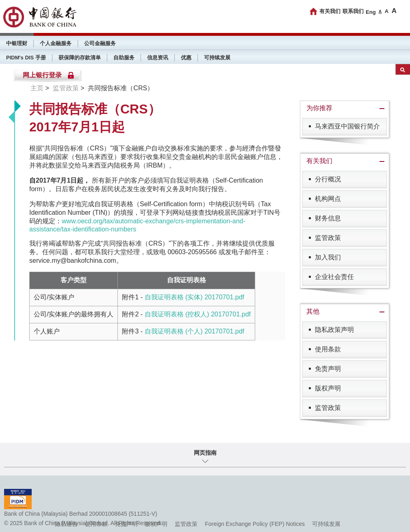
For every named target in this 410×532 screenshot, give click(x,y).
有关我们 (330, 11)
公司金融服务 (100, 43)
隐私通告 (66, 524)
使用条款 (328, 349)
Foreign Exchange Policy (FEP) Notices (255, 524)
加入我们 (328, 257)
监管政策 (66, 88)
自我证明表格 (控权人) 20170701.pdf (198, 314)
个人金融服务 (56, 43)
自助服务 (124, 58)
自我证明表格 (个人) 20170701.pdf (194, 331)
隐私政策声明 (334, 330)
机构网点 (328, 199)
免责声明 (328, 369)
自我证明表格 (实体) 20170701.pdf (194, 297)
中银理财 (17, 43)
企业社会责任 (334, 277)
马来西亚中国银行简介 (347, 126)
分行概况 (328, 179)
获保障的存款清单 (80, 58)
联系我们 (353, 11)
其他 (313, 311)
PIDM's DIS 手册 (26, 58)
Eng (371, 12)
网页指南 (205, 453)
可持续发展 (217, 58)
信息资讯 (158, 58)
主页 (37, 88)
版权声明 (328, 388)
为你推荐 (319, 108)
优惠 (186, 58)
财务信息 (328, 218)
